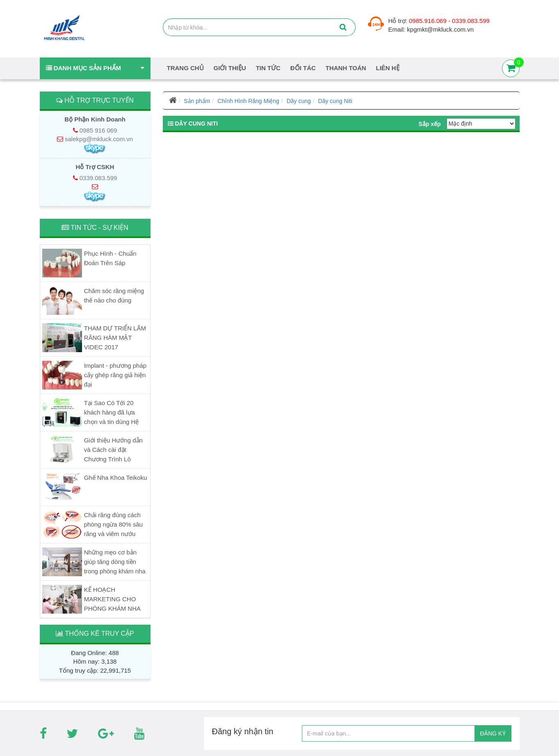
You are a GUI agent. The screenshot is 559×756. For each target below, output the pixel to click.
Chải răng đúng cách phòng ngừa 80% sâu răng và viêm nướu (113, 524)
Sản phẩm (197, 101)
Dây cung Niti (335, 101)
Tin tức (268, 68)
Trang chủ (185, 68)
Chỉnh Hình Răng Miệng (248, 101)
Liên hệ (388, 68)
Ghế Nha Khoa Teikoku (116, 478)
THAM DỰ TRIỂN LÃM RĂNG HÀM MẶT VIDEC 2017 (115, 338)
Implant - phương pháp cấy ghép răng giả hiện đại (115, 375)
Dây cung (299, 101)
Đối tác (303, 68)
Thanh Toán (346, 68)
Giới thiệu (230, 68)
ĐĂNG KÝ (493, 733)
